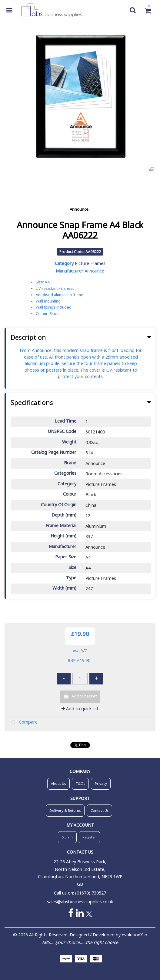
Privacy (101, 783)
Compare (23, 722)
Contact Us (100, 810)
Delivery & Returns (65, 810)
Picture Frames (90, 263)
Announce (79, 209)
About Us (58, 783)
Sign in (67, 837)
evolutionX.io (135, 935)
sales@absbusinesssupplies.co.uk (80, 902)
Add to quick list (80, 709)
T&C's (80, 783)
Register (89, 837)
